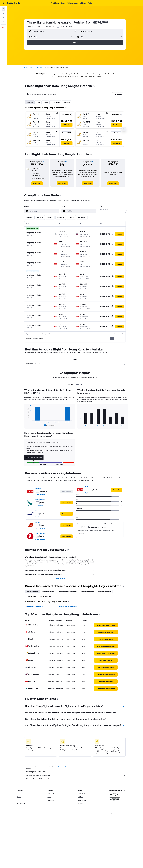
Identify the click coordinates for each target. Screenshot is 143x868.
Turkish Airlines (40, 533)
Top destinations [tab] (45, 596)
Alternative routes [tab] (33, 592)
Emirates (38, 488)
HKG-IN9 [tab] (70, 385)
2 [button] (116, 338)
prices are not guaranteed (65, 766)
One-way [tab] (67, 102)
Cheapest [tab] (30, 102)
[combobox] (31, 27)
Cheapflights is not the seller (76, 772)
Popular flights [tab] (31, 596)
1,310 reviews (40, 506)
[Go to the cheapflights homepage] (14, 3)
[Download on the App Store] (115, 799)
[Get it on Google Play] (115, 794)
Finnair (38, 511)
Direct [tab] (46, 102)
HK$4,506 (100, 22)
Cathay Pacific (40, 500)
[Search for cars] (3, 17)
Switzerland (39, 67)
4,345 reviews (40, 539)
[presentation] (110, 23)
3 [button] (120, 338)
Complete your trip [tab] (49, 592)
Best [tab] (38, 102)
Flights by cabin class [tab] (87, 592)
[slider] (126, 212)
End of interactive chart (26, 425)
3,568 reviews (40, 494)
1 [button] (112, 338)
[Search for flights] (3, 9)
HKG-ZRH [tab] (75, 359)
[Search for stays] (3, 13)
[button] (3, 3)
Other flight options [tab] (105, 592)
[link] (37, 183)
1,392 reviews (40, 517)
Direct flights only (66, 27)
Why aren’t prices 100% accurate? (76, 779)
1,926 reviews (40, 528)
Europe (32, 67)
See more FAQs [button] (60, 578)
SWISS (38, 522)
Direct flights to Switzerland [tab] (68, 592)
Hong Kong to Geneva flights (68, 606)
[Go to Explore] (3, 22)
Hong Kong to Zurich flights (34, 606)
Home (26, 67)
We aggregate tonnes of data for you (76, 775)
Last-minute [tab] (56, 102)
